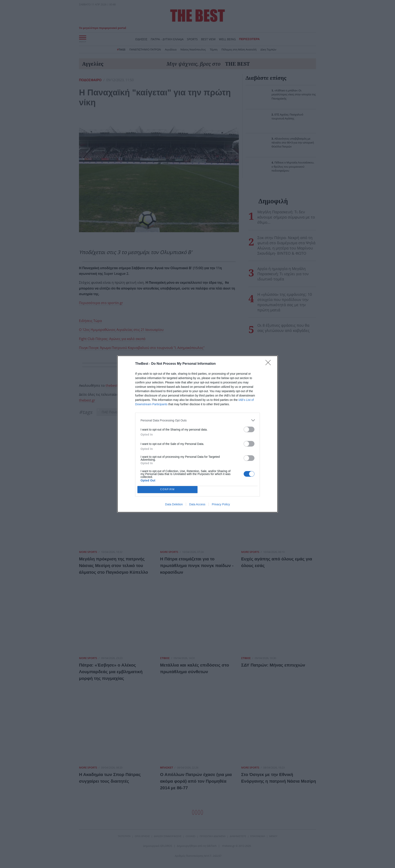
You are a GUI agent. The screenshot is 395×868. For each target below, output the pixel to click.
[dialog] (197, 434)
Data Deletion (174, 504)
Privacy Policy (221, 504)
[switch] (249, 429)
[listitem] (197, 420)
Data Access (197, 504)
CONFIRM (167, 490)
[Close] (269, 364)
